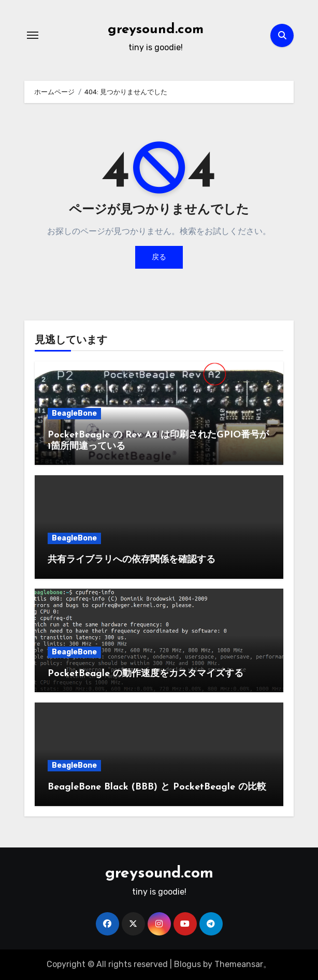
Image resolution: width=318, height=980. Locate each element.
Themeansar (239, 964)
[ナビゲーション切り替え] (33, 35)
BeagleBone (74, 413)
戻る (159, 257)
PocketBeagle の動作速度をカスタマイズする (146, 674)
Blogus (187, 964)
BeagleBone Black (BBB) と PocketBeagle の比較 (157, 787)
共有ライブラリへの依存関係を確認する (132, 560)
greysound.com (156, 30)
